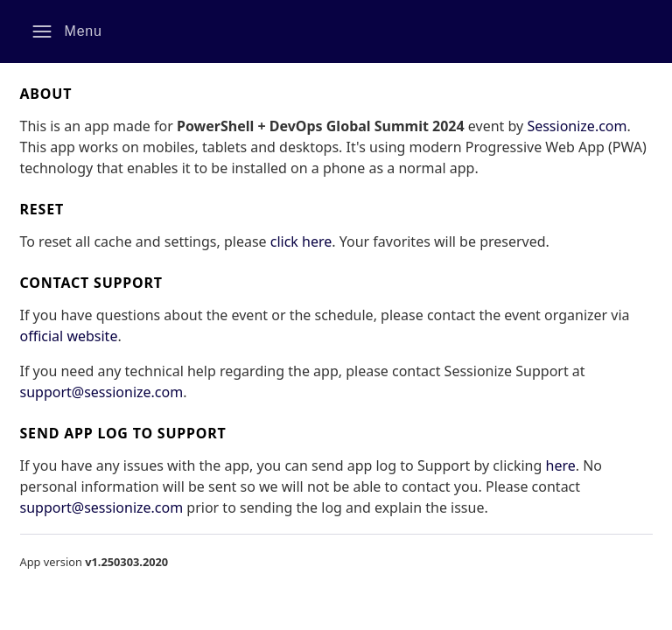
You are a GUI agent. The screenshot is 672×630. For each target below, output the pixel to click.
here (561, 465)
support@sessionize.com (102, 392)
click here (301, 241)
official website (69, 336)
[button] (67, 31)
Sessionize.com (577, 126)
